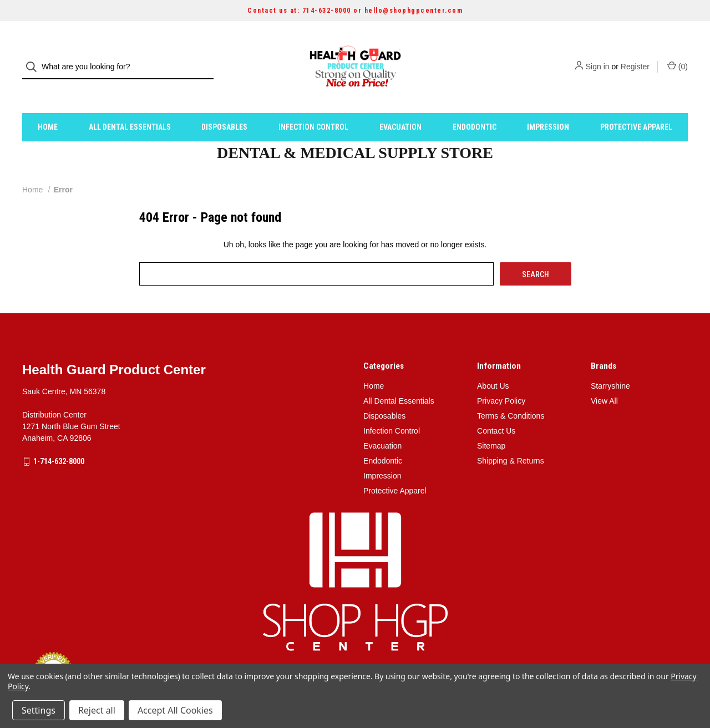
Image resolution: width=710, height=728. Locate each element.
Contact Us (496, 411)
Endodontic (475, 107)
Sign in (598, 57)
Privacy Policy (501, 381)
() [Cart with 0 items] (678, 57)
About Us (493, 366)
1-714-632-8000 (59, 441)
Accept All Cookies (175, 710)
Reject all (97, 710)
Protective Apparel (636, 107)
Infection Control (313, 107)
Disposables (224, 107)
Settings (39, 710)
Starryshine (610, 366)
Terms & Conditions (511, 396)
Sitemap (491, 426)
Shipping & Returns (511, 441)
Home (48, 107)
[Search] (35, 57)
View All (604, 381)
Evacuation (400, 107)
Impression (548, 107)
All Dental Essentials (130, 107)
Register (635, 57)
